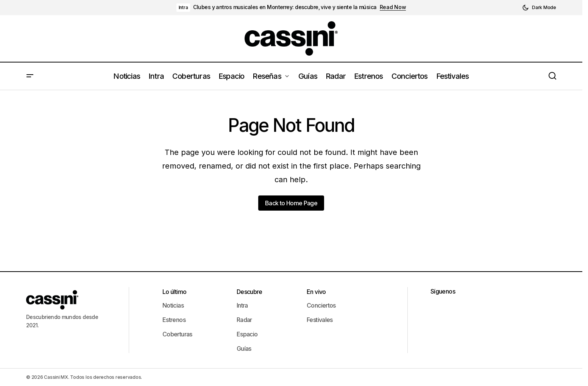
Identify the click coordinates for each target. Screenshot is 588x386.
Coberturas (177, 334)
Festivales (320, 320)
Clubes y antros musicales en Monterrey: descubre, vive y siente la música (285, 7)
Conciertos (321, 305)
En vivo (316, 292)
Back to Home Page (291, 203)
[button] (539, 8)
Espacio (247, 334)
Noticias (173, 305)
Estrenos (174, 320)
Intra (183, 7)
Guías (244, 348)
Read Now (393, 7)
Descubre (250, 292)
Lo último (174, 292)
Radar (244, 320)
